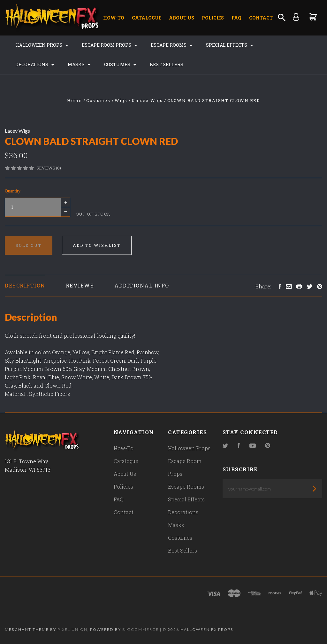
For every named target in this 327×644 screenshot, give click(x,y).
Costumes (120, 64)
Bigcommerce (141, 629)
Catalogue (147, 18)
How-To (114, 18)
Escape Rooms (171, 45)
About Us (182, 18)
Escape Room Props (109, 45)
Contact (261, 18)
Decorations (35, 64)
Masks (79, 64)
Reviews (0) (49, 168)
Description (25, 285)
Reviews (80, 285)
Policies (213, 18)
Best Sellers (167, 64)
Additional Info (142, 285)
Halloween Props (42, 45)
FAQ (236, 18)
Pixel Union (72, 629)
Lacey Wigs (17, 131)
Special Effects (229, 45)
